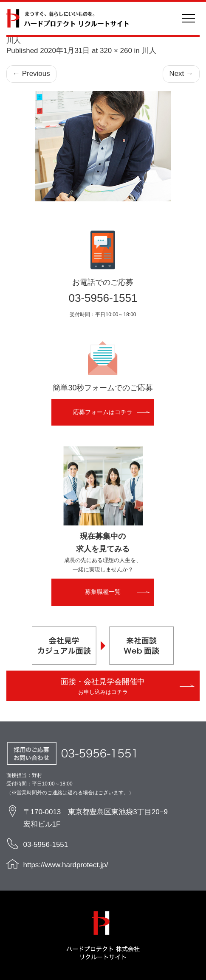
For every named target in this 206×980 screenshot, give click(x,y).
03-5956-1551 (103, 298)
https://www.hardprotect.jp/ (66, 865)
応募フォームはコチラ (103, 412)
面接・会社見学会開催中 (103, 686)
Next (181, 74)
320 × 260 (116, 51)
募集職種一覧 (103, 592)
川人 (149, 51)
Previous (31, 74)
